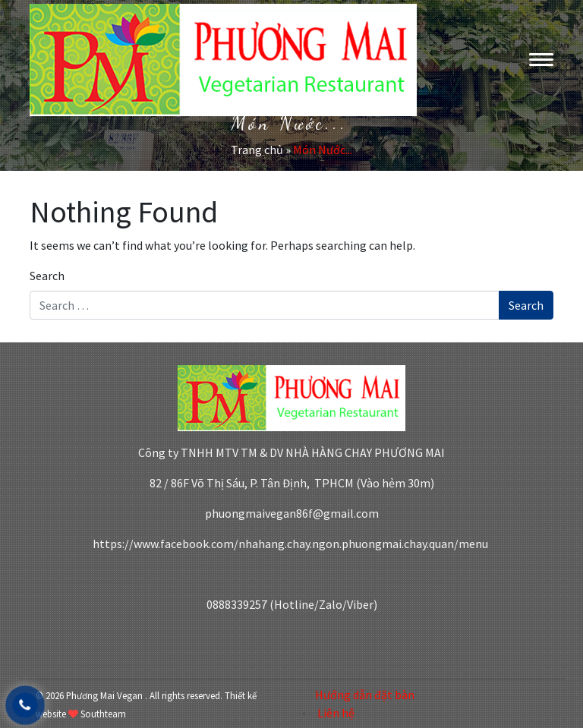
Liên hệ (336, 713)
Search (47, 276)
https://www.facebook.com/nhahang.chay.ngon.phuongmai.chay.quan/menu (291, 544)
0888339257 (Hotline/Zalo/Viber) (292, 604)
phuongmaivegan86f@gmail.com (292, 513)
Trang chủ (257, 150)
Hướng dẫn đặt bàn (365, 695)
